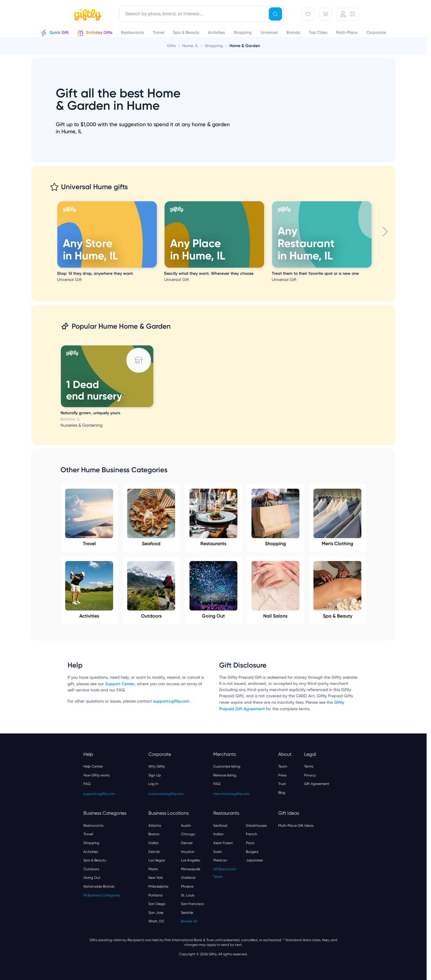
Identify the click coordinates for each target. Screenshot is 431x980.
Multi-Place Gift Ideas (296, 826)
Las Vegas (157, 860)
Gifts (171, 46)
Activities (89, 590)
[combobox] (202, 14)
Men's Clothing (337, 518)
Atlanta (155, 826)
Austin (186, 826)
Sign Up (155, 775)
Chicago (188, 834)
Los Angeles (191, 860)
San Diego (157, 904)
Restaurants (213, 518)
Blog (282, 793)
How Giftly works (97, 775)
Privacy (310, 775)
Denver (187, 843)
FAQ (87, 784)
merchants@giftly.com (231, 794)
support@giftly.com (172, 701)
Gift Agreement (317, 784)
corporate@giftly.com (166, 794)
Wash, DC (156, 921)
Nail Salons (275, 590)
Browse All (189, 921)
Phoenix (187, 886)
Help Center (93, 766)
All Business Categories (102, 895)
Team (283, 766)
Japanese (254, 860)
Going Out (213, 590)
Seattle (187, 913)
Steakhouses (256, 826)
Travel (89, 518)
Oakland (188, 878)
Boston (154, 834)
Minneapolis (191, 869)
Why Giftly (157, 766)
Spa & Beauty (337, 590)
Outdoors (151, 590)
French (251, 834)
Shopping (275, 518)
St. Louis (188, 895)
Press (282, 775)
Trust (282, 784)
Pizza (250, 843)
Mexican (220, 860)
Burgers (252, 852)
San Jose (156, 913)
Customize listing (227, 766)
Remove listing (225, 775)
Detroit (154, 852)
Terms (309, 766)
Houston (188, 852)
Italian (218, 834)
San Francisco (192, 904)
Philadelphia (158, 886)
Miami (153, 869)
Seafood (151, 518)
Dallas (153, 843)
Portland (155, 895)
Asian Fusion (223, 843)
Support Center (120, 684)
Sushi (217, 852)
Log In (153, 784)
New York (156, 878)
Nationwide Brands (99, 886)
